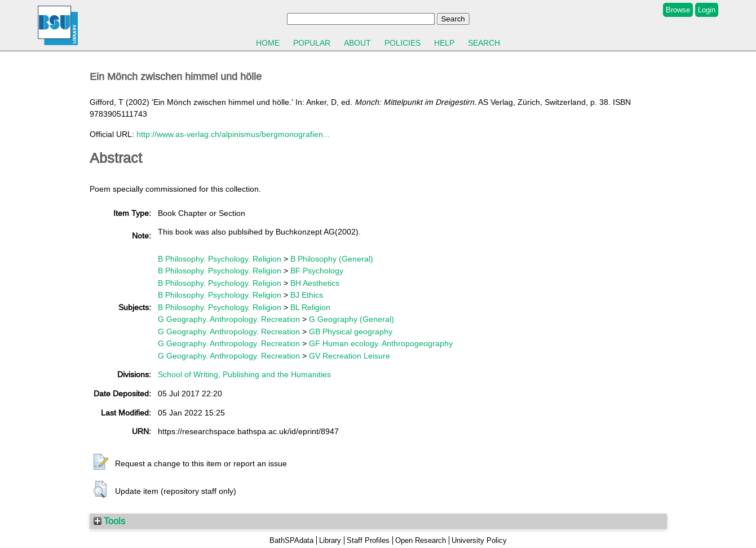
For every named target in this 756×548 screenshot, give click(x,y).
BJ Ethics (307, 295)
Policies (403, 43)
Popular (312, 43)
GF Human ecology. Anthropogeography (381, 343)
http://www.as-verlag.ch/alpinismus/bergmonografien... (233, 134)
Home (268, 43)
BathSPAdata (291, 540)
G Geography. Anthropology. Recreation (229, 319)
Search (484, 43)
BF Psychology (317, 271)
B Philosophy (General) (332, 259)
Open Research (421, 540)
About (357, 43)
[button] (101, 462)
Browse (678, 10)
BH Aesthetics (315, 283)
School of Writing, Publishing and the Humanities (244, 374)
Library (330, 540)
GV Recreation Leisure (350, 356)
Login (707, 10)
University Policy (479, 540)
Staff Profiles (368, 540)
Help (444, 43)
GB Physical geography (351, 332)
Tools (109, 521)
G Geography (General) (352, 319)
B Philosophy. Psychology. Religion (220, 259)
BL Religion (310, 307)
